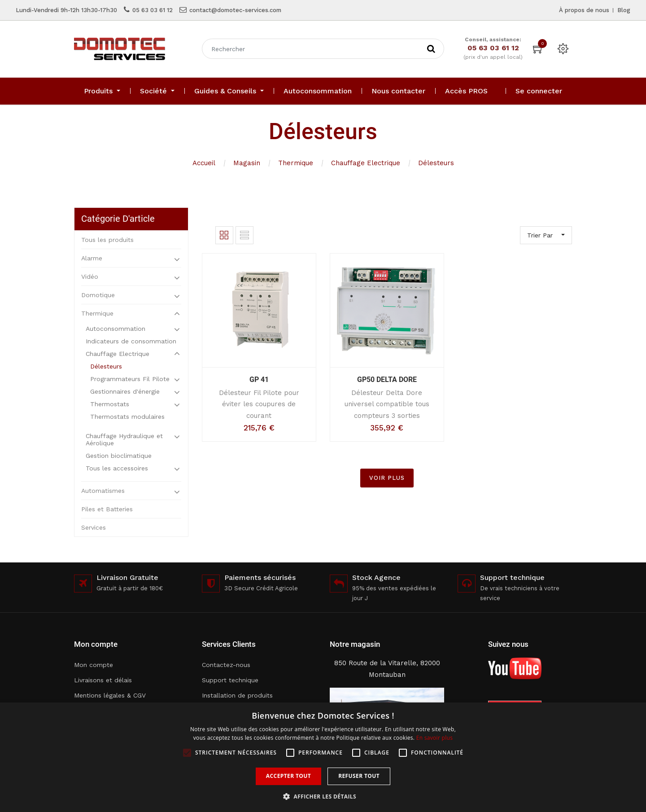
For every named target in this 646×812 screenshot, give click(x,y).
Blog (624, 10)
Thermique (296, 163)
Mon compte (94, 665)
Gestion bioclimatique (119, 456)
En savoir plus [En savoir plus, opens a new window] (434, 738)
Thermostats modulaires (127, 417)
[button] (323, 797)
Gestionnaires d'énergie (125, 391)
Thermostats (110, 404)
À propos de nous (584, 10)
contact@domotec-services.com (235, 10)
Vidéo (90, 277)
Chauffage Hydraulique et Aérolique (124, 439)
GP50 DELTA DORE (387, 380)
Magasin (247, 163)
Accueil (204, 163)
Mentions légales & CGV (110, 695)
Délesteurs (436, 163)
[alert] (323, 757)
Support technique (230, 680)
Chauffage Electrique (366, 163)
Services (94, 527)
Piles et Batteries (107, 509)
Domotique (98, 295)
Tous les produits (107, 240)
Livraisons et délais (103, 680)
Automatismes (103, 491)
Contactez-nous (226, 665)
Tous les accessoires (117, 468)
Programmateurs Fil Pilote (130, 379)
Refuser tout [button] (359, 776)
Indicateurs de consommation (131, 341)
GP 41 (259, 380)
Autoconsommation (116, 329)
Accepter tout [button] (288, 776)
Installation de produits (237, 695)
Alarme (92, 258)
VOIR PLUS (387, 478)
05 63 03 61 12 (153, 10)
